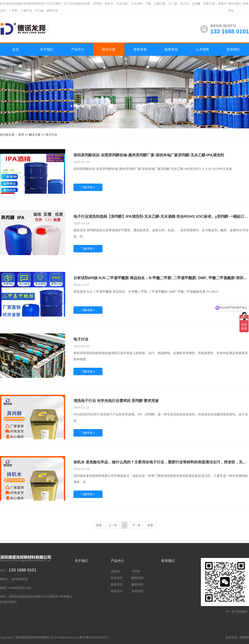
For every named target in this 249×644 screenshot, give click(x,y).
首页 (16, 49)
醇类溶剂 (117, 578)
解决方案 (35, 135)
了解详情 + (88, 187)
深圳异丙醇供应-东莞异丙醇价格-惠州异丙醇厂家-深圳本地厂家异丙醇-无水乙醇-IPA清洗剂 (149, 155)
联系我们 (168, 561)
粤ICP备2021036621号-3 (94, 637)
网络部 (245, 637)
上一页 (113, 525)
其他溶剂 (137, 591)
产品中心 (117, 561)
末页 (150, 525)
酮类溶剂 (137, 578)
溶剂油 (115, 571)
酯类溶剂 (117, 584)
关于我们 (81, 561)
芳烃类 (136, 571)
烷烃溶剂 (117, 591)
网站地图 (234, 4)
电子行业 (51, 135)
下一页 (136, 525)
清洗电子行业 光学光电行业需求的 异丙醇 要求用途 (116, 401)
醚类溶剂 (137, 584)
